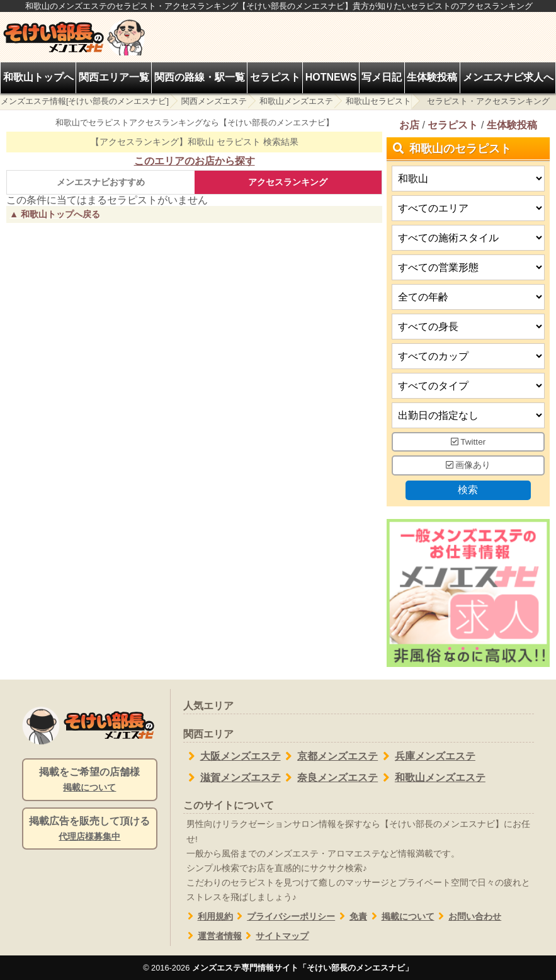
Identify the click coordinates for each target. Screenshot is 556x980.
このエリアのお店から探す (195, 161)
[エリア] (468, 208)
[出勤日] (468, 415)
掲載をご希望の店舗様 (90, 780)
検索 (468, 490)
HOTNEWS (331, 77)
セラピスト (275, 77)
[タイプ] (468, 386)
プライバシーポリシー (284, 917)
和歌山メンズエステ (296, 101)
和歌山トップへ (38, 77)
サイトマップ (275, 936)
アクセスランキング (288, 182)
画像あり (468, 466)
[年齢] (468, 297)
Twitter (468, 442)
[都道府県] (468, 179)
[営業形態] (468, 267)
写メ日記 (382, 77)
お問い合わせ (468, 917)
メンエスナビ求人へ (508, 77)
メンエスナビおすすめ (101, 182)
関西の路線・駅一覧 (200, 77)
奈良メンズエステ (330, 778)
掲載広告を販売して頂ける (90, 829)
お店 (409, 125)
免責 (351, 917)
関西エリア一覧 (114, 77)
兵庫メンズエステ (427, 756)
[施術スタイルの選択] (468, 238)
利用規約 (208, 917)
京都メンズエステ (330, 756)
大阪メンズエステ (232, 756)
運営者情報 (213, 936)
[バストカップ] (468, 356)
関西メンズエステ (214, 101)
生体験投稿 (432, 77)
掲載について (401, 917)
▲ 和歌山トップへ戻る (55, 214)
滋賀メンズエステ (232, 778)
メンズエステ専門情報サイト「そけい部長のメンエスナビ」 (303, 968)
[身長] (468, 327)
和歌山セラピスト (378, 101)
